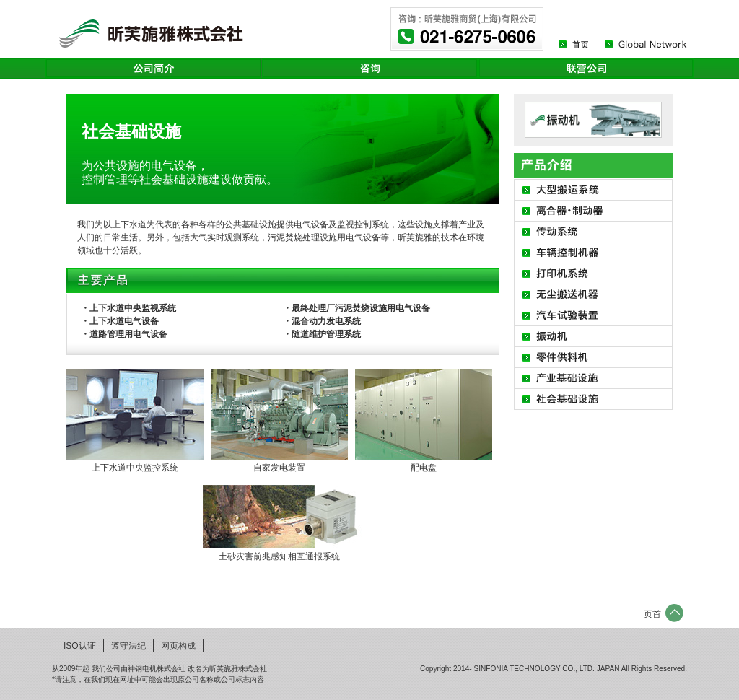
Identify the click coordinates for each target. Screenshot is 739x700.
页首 (652, 614)
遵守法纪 (128, 646)
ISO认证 (80, 646)
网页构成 (178, 646)
